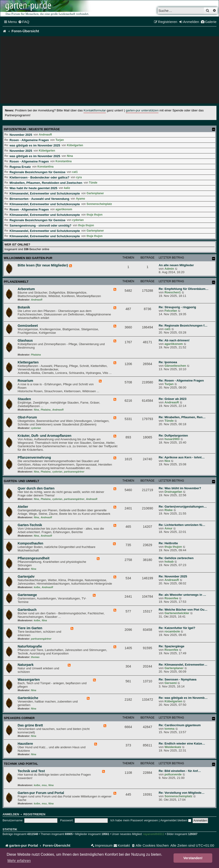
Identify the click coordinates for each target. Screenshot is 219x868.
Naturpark (26, 665)
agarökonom (64, 209)
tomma (169, 729)
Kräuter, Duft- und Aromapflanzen (45, 436)
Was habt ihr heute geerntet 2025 (33, 188)
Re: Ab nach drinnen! (174, 340)
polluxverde (173, 774)
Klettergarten (28, 362)
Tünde (93, 183)
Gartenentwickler (177, 613)
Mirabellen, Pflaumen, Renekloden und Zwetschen (46, 183)
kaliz (67, 188)
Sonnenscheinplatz (99, 204)
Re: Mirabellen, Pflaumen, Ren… (182, 417)
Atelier (23, 507)
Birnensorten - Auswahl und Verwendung (39, 199)
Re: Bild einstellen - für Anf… (180, 771)
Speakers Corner (19, 718)
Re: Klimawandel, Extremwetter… (183, 665)
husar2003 (172, 439)
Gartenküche (28, 698)
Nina (70, 156)
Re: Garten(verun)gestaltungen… (183, 507)
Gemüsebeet (28, 326)
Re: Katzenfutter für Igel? (177, 628)
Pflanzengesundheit (34, 558)
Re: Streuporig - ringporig (177, 307)
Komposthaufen (30, 543)
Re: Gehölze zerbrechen (176, 558)
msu (44, 785)
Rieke (169, 510)
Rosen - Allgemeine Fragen (29, 140)
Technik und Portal (21, 764)
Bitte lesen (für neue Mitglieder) (43, 265)
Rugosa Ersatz (20, 167)
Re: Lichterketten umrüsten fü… (182, 525)
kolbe (37, 587)
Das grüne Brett (30, 725)
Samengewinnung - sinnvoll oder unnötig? (40, 225)
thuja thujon (95, 215)
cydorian (78, 220)
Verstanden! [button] (193, 858)
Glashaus (25, 340)
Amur (168, 528)
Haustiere (25, 744)
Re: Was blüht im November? (180, 488)
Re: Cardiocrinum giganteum (180, 725)
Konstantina (63, 161)
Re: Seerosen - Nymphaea (178, 679)
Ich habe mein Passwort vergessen (134, 820)
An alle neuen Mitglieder (176, 265)
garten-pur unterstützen (142, 110)
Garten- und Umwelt (21, 481)
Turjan (60, 140)
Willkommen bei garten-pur (28, 258)
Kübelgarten (75, 145)
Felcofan (171, 311)
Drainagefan (173, 492)
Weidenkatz (173, 747)
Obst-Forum (27, 417)
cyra (79, 177)
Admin (169, 269)
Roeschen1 (173, 292)
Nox (167, 461)
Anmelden (11, 814)
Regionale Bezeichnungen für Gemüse (37, 172)
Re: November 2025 (173, 576)
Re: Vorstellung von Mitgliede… (182, 793)
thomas (35, 657)
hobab (169, 562)
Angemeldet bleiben (176, 820)
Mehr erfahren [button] (19, 861)
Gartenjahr (26, 577)
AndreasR (45, 135)
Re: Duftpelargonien (173, 436)
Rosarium (25, 381)
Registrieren (34, 814)
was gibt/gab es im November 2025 (35, 145)
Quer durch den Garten (36, 488)
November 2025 (21, 135)
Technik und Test (31, 771)
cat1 (75, 172)
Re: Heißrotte (168, 543)
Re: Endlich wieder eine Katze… (182, 743)
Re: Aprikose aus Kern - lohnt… (182, 457)
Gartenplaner (95, 193)
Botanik (24, 307)
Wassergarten (29, 680)
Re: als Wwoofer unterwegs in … (182, 595)
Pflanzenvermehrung (34, 457)
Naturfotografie (30, 646)
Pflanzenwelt (16, 282)
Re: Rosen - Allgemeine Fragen (181, 381)
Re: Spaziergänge (172, 646)
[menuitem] (24, 22)
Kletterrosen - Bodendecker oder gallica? (39, 177)
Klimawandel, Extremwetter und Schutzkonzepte (45, 193)
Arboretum (26, 289)
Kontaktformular (95, 110)
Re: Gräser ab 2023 (173, 399)
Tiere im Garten (30, 628)
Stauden (24, 399)
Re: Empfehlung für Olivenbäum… (184, 289)
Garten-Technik (30, 525)
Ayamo (81, 199)
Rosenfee (171, 598)
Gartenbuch (27, 610)
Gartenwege (27, 595)
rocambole (172, 631)
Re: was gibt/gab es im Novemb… (183, 698)
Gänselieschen (175, 366)
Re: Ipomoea (168, 362)
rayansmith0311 (154, 834)
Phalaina (36, 355)
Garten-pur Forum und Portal (41, 793)
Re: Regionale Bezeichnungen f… (183, 325)
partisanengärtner (74, 472)
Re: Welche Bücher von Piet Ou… (183, 610)
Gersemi (171, 683)
